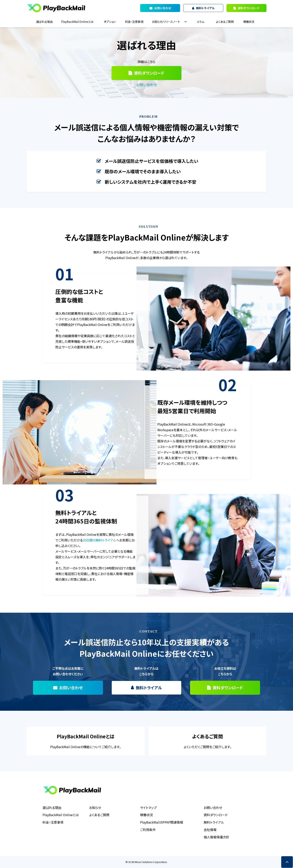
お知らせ (95, 808)
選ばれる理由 (44, 22)
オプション (110, 22)
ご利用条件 (148, 830)
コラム (200, 22)
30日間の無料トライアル (99, 540)
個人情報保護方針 (216, 837)
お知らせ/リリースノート (166, 22)
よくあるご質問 (225, 22)
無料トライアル (149, 688)
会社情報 (210, 830)
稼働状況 (249, 22)
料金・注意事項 (134, 22)
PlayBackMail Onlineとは (77, 22)
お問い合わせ (147, 85)
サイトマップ (148, 808)
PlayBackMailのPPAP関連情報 (162, 822)
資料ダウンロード (249, 8)
